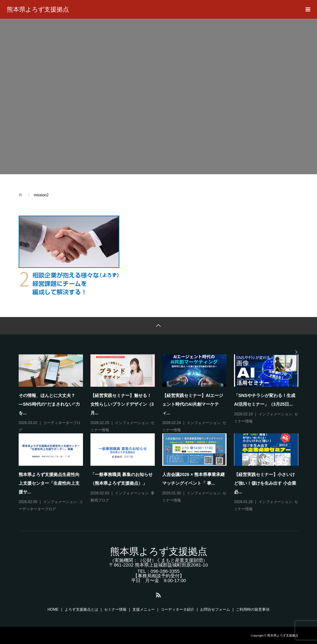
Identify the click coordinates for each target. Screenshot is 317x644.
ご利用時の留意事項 (253, 609)
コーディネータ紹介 (177, 609)
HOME (53, 609)
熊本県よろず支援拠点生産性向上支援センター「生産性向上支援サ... (49, 483)
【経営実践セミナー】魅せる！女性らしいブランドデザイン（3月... (122, 404)
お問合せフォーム (215, 609)
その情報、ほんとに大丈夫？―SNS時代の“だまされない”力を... (49, 404)
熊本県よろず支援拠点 (38, 9)
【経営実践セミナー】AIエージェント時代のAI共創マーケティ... (193, 404)
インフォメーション (132, 423)
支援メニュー (144, 609)
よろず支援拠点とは (81, 609)
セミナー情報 (115, 609)
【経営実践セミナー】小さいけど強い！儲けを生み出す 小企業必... (265, 483)
